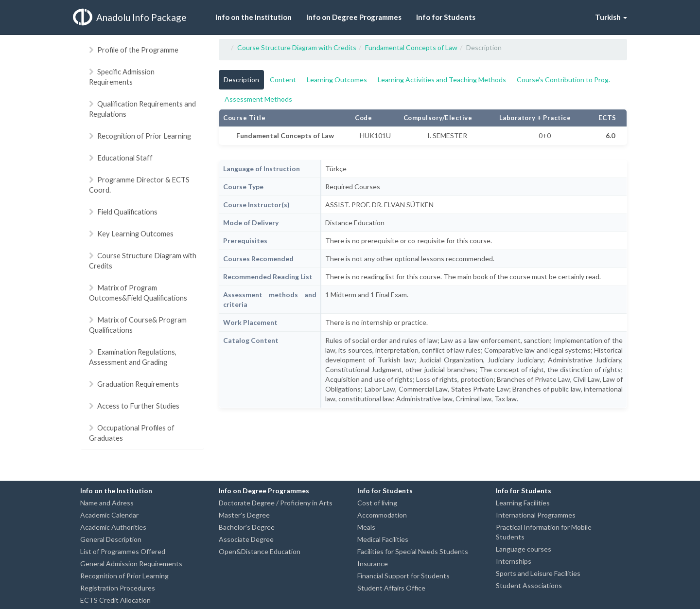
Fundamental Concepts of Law (411, 47)
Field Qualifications (123, 212)
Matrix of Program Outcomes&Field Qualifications (138, 293)
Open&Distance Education (260, 551)
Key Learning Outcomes (131, 233)
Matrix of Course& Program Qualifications (138, 325)
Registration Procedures (118, 588)
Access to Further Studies (134, 406)
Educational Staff (121, 158)
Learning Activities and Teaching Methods (442, 80)
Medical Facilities (383, 539)
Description (241, 80)
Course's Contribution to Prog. (563, 80)
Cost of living (377, 503)
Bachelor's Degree (247, 527)
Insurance (373, 564)
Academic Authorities (113, 527)
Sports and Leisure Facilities (538, 573)
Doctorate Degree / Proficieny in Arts (276, 503)
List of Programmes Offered (123, 551)
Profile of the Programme (134, 50)
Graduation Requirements (134, 384)
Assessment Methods (258, 99)
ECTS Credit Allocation (115, 600)
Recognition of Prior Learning (140, 136)
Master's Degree (244, 515)
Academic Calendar (109, 515)
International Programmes (536, 515)
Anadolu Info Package (130, 17)
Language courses (524, 549)
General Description (111, 539)
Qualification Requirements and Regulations (142, 109)
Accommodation (382, 515)
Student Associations (529, 585)
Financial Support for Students (403, 576)
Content (283, 80)
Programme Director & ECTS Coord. (139, 185)
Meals (366, 527)
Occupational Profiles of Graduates (132, 433)
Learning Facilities (523, 503)
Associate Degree (246, 539)
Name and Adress (107, 503)
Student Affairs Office (391, 588)
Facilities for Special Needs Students (413, 551)
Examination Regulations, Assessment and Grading (133, 357)
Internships (514, 561)
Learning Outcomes (337, 80)
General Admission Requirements (131, 564)
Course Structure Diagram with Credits (143, 260)
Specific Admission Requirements (122, 77)
